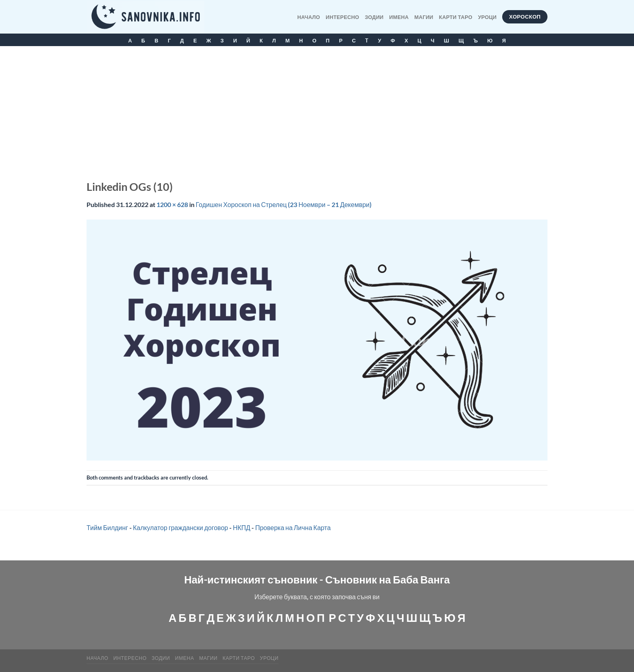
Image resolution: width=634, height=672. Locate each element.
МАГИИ (424, 17)
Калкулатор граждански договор (181, 527)
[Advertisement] (317, 107)
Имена (399, 17)
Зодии (374, 17)
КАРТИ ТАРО (456, 17)
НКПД (242, 527)
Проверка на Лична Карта (293, 527)
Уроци (487, 17)
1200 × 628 (172, 204)
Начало (309, 17)
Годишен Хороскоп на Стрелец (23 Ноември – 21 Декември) (284, 204)
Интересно (343, 17)
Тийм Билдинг (107, 527)
